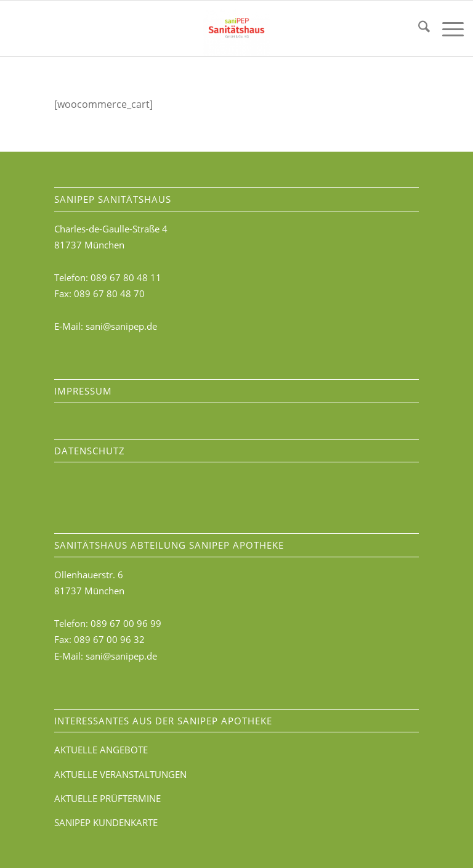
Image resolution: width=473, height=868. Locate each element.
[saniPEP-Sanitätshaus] (236, 28)
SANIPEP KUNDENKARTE (106, 822)
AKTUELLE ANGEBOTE (101, 750)
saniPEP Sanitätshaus (113, 199)
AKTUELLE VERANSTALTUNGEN (120, 774)
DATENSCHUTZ (90, 451)
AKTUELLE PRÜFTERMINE (107, 798)
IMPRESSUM (83, 391)
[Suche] (418, 28)
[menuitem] (418, 28)
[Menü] (447, 28)
